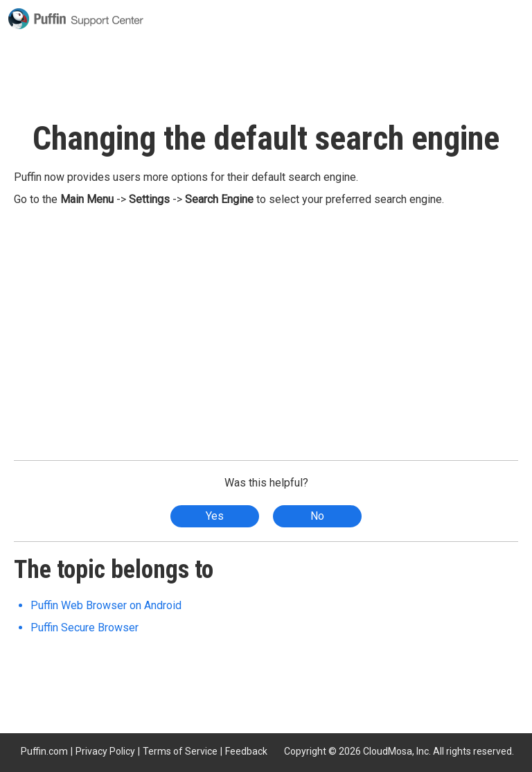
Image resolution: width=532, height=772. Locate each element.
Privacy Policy (105, 751)
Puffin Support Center (76, 19)
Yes (215, 516)
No (317, 516)
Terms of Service (180, 751)
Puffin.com (44, 751)
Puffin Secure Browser (85, 628)
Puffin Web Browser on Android (106, 605)
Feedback (246, 751)
